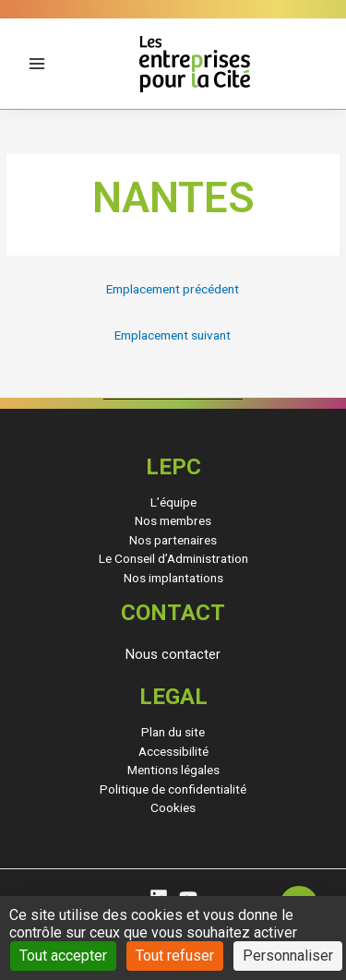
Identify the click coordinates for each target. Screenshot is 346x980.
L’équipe (173, 502)
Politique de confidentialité (173, 789)
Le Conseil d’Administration (173, 558)
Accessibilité (173, 751)
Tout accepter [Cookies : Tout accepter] (63, 956)
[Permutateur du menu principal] (37, 64)
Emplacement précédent (173, 289)
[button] (173, 655)
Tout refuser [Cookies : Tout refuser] (175, 956)
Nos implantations (173, 578)
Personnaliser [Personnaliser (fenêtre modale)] (288, 956)
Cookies (173, 807)
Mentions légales (173, 770)
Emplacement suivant (173, 335)
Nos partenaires (173, 540)
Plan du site (173, 732)
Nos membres (173, 520)
